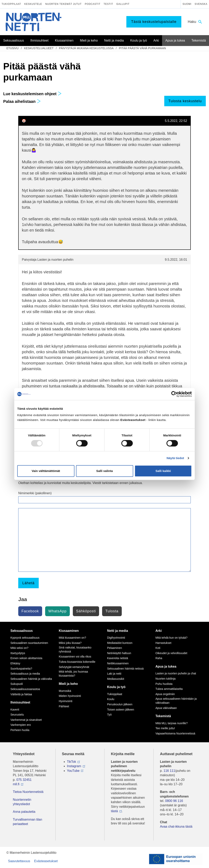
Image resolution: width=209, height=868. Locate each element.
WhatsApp (57, 611)
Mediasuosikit (116, 679)
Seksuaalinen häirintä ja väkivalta (31, 679)
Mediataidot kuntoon (120, 643)
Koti (158, 648)
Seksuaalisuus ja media (25, 674)
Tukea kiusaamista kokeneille (77, 662)
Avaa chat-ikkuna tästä (176, 827)
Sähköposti (86, 611)
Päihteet (64, 706)
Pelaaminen (115, 648)
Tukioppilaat (11, 4)
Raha (159, 658)
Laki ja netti (114, 674)
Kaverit (15, 710)
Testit (108, 4)
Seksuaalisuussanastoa (25, 689)
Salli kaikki (163, 471)
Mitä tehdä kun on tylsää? (171, 638)
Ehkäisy (15, 663)
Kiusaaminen (69, 631)
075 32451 (24, 780)
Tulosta (112, 611)
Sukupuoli (17, 684)
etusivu (13, 48)
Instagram (74, 766)
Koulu (111, 699)
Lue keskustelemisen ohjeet (32, 94)
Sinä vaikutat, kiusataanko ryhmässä (75, 649)
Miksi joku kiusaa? (70, 643)
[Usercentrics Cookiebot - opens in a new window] (174, 394)
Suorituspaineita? (21, 669)
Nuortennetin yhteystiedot (22, 802)
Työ (109, 715)
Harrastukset (163, 643)
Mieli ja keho (68, 684)
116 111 (169, 771)
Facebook (30, 611)
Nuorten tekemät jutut (63, 4)
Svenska (201, 4)
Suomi (187, 4)
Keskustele (33, 4)
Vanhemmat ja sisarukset (26, 720)
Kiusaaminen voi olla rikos (75, 657)
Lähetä (28, 583)
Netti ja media (118, 631)
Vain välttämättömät (46, 471)
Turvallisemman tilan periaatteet (27, 822)
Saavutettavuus (19, 861)
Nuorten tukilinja (165, 679)
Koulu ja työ (116, 687)
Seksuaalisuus (22, 631)
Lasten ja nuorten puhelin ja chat (176, 673)
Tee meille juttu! (165, 728)
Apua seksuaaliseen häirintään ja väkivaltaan (176, 701)
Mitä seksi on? (19, 648)
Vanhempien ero (21, 725)
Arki (159, 631)
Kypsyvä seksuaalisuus (25, 638)
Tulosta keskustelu (185, 101)
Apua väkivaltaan (166, 708)
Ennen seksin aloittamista (26, 658)
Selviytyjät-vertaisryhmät (74, 667)
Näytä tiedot (175, 458)
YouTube (73, 771)
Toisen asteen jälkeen (121, 710)
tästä (114, 811)
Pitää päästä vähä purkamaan (142, 48)
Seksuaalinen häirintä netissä (125, 669)
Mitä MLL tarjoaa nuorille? (172, 723)
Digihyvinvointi (116, 638)
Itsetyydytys (18, 653)
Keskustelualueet (39, 48)
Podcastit (93, 4)
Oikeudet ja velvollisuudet (171, 653)
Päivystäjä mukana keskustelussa (86, 48)
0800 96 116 (174, 801)
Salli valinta (105, 471)
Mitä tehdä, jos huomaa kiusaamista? (73, 674)
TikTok (72, 762)
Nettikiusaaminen (118, 663)
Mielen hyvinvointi (70, 696)
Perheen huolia (20, 730)
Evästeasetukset (46, 861)
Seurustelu (17, 715)
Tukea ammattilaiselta (169, 689)
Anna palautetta (24, 812)
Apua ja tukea (166, 666)
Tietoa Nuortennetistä (28, 792)
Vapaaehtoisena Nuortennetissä (175, 733)
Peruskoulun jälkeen (120, 704)
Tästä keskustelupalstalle (154, 22)
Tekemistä (163, 716)
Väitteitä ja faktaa (21, 694)
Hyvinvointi (66, 701)
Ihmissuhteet (20, 702)
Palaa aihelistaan (22, 101)
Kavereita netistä (118, 658)
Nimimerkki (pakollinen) (35, 493)
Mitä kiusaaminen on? (72, 638)
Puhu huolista (164, 684)
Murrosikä (65, 691)
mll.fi (16, 784)
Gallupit (123, 4)
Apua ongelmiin (165, 694)
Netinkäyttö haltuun (119, 653)
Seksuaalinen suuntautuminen (29, 643)
